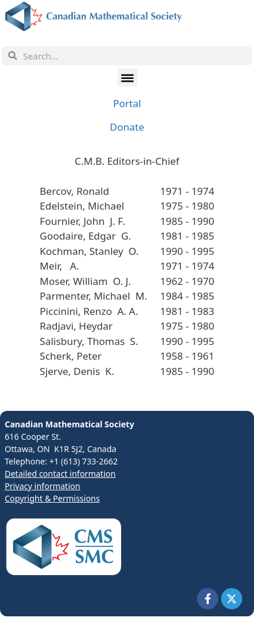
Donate (127, 127)
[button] (127, 77)
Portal (127, 103)
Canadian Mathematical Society (69, 424)
